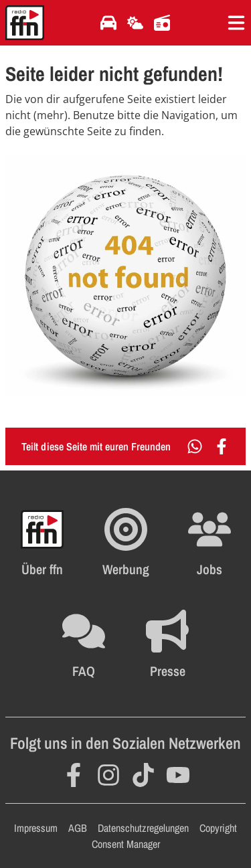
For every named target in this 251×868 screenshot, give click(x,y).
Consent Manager (126, 844)
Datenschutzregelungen (143, 828)
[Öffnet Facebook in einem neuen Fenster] (74, 775)
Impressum (36, 828)
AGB (78, 828)
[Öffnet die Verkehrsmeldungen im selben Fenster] (108, 23)
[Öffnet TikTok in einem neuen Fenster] (143, 775)
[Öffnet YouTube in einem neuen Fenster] (178, 775)
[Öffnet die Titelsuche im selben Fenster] (162, 23)
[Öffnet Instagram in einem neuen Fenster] (108, 775)
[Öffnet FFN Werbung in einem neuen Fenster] (126, 543)
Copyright (218, 828)
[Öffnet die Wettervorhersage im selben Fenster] (135, 23)
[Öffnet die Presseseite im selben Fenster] (167, 644)
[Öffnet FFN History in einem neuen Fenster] (42, 543)
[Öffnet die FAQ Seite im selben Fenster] (84, 644)
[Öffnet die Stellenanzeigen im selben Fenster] (210, 543)
